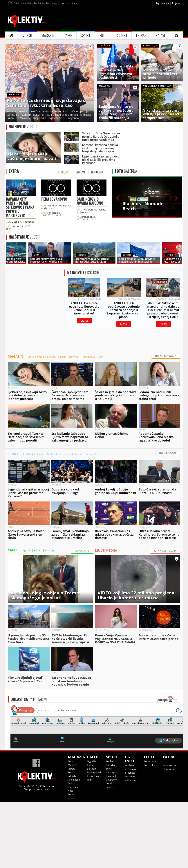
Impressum (64, 49)
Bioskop (49, 617)
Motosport (63, 521)
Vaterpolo (91, 521)
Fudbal (27, 521)
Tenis (50, 521)
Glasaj (84, 387)
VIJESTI (27, 81)
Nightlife (26, 617)
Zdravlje (74, 423)
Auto (71, 857)
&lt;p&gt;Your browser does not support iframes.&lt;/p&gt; (97, 793)
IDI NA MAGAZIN (166, 422)
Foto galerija (151, 831)
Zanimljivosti (94, 839)
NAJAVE (161, 81)
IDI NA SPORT (168, 520)
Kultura (38, 617)
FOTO (103, 81)
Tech (63, 423)
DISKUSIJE (83, 339)
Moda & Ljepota (47, 423)
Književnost (93, 842)
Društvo (129, 832)
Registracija (162, 49)
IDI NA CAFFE (82, 617)
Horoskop (168, 835)
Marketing (51, 49)
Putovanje (74, 853)
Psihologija (88, 423)
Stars (31, 423)
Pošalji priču (20, 49)
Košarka (39, 521)
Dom (101, 423)
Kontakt (75, 49)
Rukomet (77, 521)
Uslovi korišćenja (36, 49)
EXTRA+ (141, 81)
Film (89, 846)
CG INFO (121, 81)
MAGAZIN (48, 81)
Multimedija (169, 832)
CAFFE (68, 81)
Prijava (176, 49)
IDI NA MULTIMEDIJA (165, 617)
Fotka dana (150, 828)
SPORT (86, 81)
